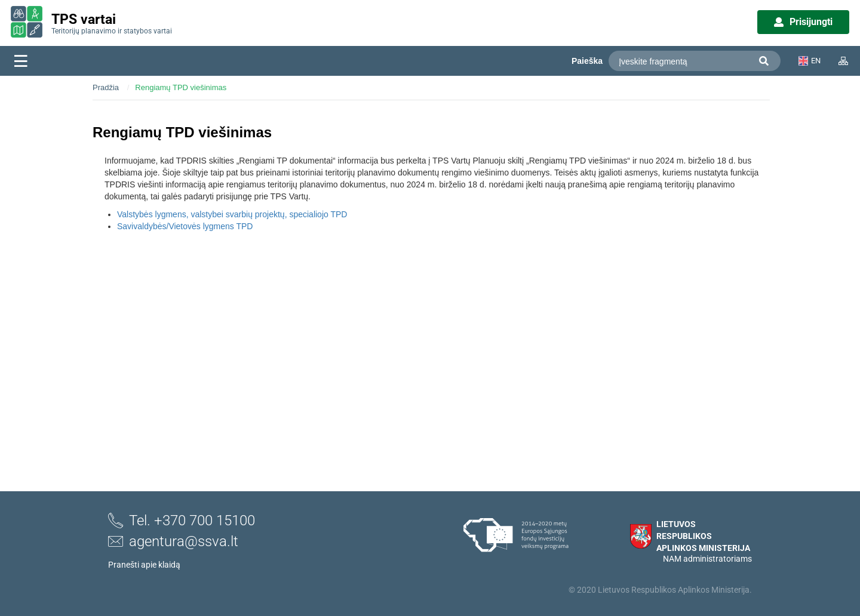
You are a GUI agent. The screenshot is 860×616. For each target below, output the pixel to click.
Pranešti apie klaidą (144, 565)
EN (810, 61)
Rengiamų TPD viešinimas (181, 87)
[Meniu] (21, 61)
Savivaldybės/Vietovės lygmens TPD (185, 226)
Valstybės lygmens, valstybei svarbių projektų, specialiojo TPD (232, 214)
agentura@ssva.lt (173, 541)
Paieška (587, 61)
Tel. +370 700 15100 (182, 520)
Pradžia (106, 87)
